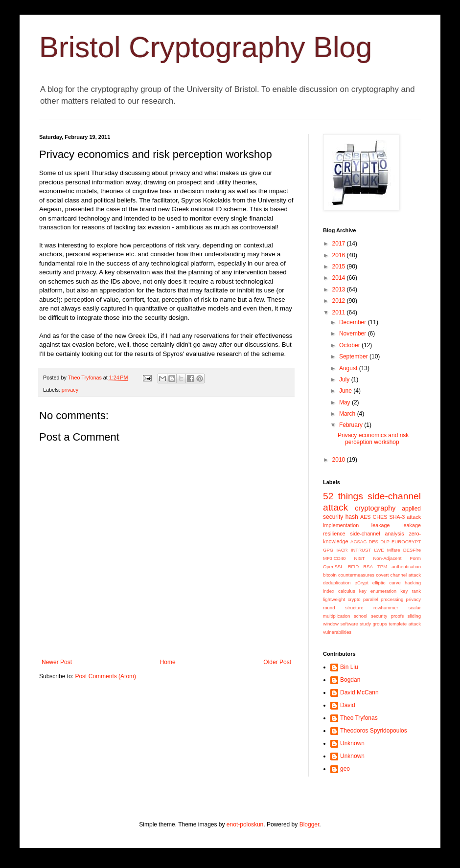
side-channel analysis (377, 534)
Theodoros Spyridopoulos (374, 731)
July (345, 379)
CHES (380, 517)
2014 (340, 278)
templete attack (405, 624)
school (361, 616)
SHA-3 (397, 517)
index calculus (339, 591)
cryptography (375, 508)
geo (345, 769)
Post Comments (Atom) (105, 676)
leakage (381, 525)
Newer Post (57, 662)
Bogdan (350, 680)
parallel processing (383, 599)
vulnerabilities (337, 632)
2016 (340, 255)
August (349, 368)
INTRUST (361, 550)
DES (373, 542)
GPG (328, 550)
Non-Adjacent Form (397, 558)
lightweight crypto (342, 599)
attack (414, 517)
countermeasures (356, 575)
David (348, 705)
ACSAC (358, 542)
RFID (353, 567)
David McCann (359, 692)
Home (168, 662)
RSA (368, 567)
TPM (382, 567)
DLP (385, 542)
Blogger (310, 824)
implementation (341, 525)
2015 (340, 267)
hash (352, 517)
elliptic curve (387, 583)
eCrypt (362, 583)
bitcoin (330, 575)
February (352, 425)
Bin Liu (349, 667)
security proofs (387, 616)
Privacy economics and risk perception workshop (373, 439)
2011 (340, 312)
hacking (413, 583)
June (346, 391)
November (354, 334)
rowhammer (386, 608)
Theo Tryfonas (359, 718)
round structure (343, 608)
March (348, 414)
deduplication (337, 583)
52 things (343, 496)
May (345, 402)
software (349, 624)
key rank (411, 591)
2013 (340, 289)
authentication (406, 567)
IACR (342, 550)
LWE (379, 550)
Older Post (277, 662)
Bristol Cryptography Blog (206, 47)
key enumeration (378, 591)
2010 (340, 460)
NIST (359, 558)
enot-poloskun (245, 824)
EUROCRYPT (406, 542)
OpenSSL (333, 567)
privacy (70, 390)
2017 (340, 244)
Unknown (352, 743)
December (354, 322)
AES (366, 517)
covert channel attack (398, 575)
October (350, 345)
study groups (373, 624)
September (354, 356)
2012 (340, 301)
